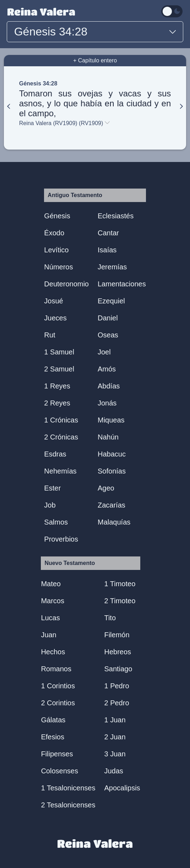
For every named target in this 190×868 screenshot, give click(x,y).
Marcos (53, 601)
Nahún (108, 437)
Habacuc (112, 454)
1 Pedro (116, 686)
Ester (52, 488)
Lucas (50, 618)
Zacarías (112, 505)
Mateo (51, 584)
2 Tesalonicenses (68, 805)
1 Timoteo (120, 584)
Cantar (108, 233)
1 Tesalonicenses (68, 788)
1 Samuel (59, 352)
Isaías (107, 250)
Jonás (107, 403)
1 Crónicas (61, 420)
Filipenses (57, 754)
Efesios (53, 737)
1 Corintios (58, 686)
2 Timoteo (120, 601)
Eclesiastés (116, 216)
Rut (50, 335)
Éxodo (54, 233)
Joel (104, 352)
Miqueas (111, 420)
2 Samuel (59, 369)
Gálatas (53, 720)
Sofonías (112, 471)
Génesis (57, 216)
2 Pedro (116, 703)
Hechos (53, 652)
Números (58, 267)
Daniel (108, 318)
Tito (110, 618)
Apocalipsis (122, 788)
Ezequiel (111, 301)
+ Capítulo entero (95, 60)
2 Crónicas (61, 437)
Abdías (109, 386)
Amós (107, 369)
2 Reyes (57, 403)
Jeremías (112, 267)
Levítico (56, 250)
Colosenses (59, 771)
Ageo (106, 488)
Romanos (56, 669)
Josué (53, 301)
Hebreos (118, 652)
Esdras (55, 454)
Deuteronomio (66, 284)
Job (50, 505)
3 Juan (115, 754)
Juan (48, 635)
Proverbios (61, 539)
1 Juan (115, 720)
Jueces (55, 318)
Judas (113, 771)
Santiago (118, 669)
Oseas (108, 335)
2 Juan (115, 737)
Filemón (117, 635)
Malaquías (114, 522)
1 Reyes (57, 386)
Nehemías (60, 471)
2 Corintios (58, 703)
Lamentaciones (122, 284)
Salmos (56, 522)
